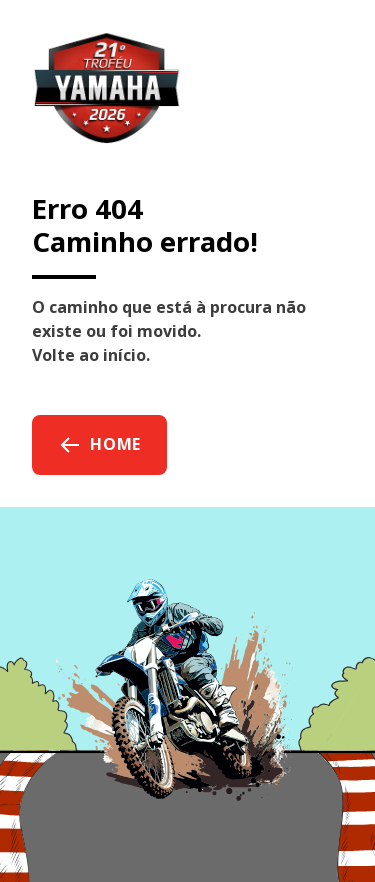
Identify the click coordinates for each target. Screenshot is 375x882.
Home (99, 445)
